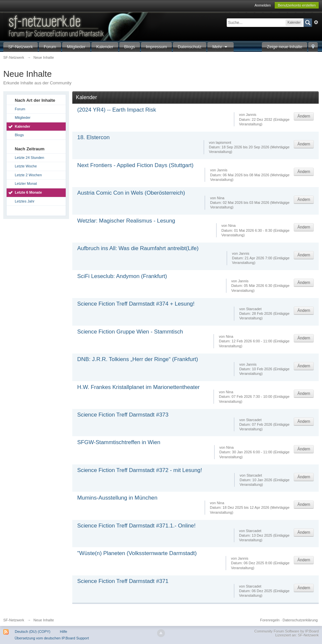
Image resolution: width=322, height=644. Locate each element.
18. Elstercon (93, 137)
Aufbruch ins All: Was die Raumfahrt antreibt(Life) (138, 248)
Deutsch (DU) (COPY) (33, 632)
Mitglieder (76, 47)
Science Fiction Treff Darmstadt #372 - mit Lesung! (140, 470)
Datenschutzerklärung (300, 620)
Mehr (220, 47)
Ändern (304, 116)
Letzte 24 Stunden (29, 158)
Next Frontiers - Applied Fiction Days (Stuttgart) (135, 165)
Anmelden (263, 5)
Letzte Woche (26, 166)
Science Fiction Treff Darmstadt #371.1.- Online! (136, 526)
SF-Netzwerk (21, 47)
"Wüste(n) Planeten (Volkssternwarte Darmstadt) (137, 553)
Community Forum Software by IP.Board (287, 631)
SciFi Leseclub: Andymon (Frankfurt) (122, 276)
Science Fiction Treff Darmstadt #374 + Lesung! (136, 304)
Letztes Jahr (25, 201)
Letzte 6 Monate (28, 192)
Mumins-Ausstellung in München (117, 498)
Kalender (105, 47)
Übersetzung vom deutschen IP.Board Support (52, 638)
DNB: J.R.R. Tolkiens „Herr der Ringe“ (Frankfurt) (138, 359)
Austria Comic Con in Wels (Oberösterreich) (131, 193)
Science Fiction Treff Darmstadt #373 (123, 415)
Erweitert (316, 22)
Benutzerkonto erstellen (297, 5)
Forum (50, 47)
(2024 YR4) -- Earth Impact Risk (117, 110)
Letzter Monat (26, 183)
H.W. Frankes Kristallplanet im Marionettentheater (138, 387)
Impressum (156, 47)
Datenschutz (190, 47)
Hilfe (63, 632)
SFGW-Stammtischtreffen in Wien (119, 442)
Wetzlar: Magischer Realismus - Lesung (126, 221)
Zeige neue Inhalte (285, 47)
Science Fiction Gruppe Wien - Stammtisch (130, 332)
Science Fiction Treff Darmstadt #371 (123, 581)
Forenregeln (270, 620)
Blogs (130, 47)
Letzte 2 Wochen (28, 175)
